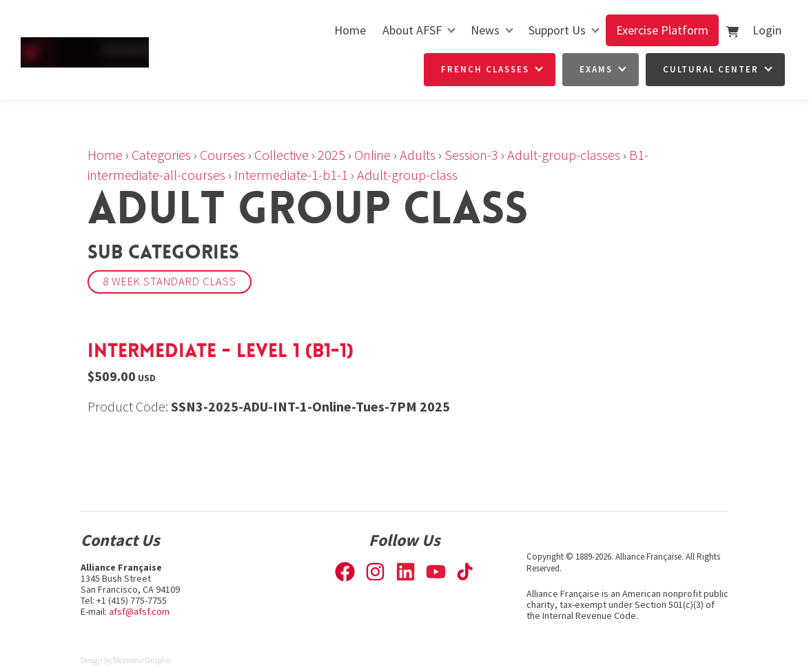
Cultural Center (711, 69)
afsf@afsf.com (139, 611)
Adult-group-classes (564, 155)
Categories (161, 155)
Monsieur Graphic (142, 660)
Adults (418, 155)
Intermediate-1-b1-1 (291, 175)
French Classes (485, 69)
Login (767, 30)
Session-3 (471, 155)
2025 (331, 155)
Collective (281, 155)
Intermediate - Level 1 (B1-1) (221, 351)
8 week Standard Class (170, 282)
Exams (596, 69)
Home (350, 30)
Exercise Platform (662, 30)
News (485, 30)
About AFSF (412, 30)
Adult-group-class (407, 175)
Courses (223, 155)
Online (372, 155)
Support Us (557, 30)
